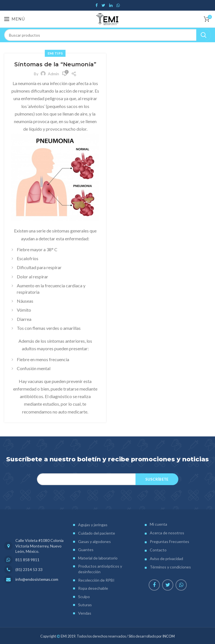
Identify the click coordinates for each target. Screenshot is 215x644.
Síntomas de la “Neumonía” (55, 64)
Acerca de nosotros (167, 533)
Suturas (85, 605)
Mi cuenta (158, 524)
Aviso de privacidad (166, 559)
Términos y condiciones (170, 567)
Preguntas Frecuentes (170, 541)
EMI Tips (55, 53)
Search (204, 35)
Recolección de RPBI (96, 580)
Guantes (86, 550)
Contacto (158, 550)
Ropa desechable (93, 588)
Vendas (85, 613)
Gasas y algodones (94, 541)
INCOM (169, 636)
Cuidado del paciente (97, 533)
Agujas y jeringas (93, 525)
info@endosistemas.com (37, 579)
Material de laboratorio (98, 558)
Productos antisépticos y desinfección (100, 569)
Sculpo (84, 597)
